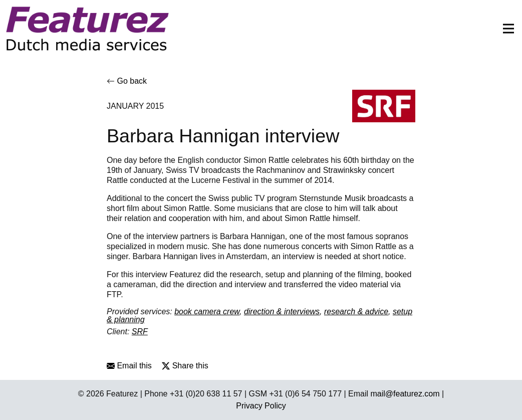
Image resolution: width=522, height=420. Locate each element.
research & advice (356, 311)
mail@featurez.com (405, 394)
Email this (129, 366)
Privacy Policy (261, 406)
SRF (140, 332)
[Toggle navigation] (505, 29)
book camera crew (207, 311)
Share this (185, 366)
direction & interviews (282, 311)
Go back (127, 81)
